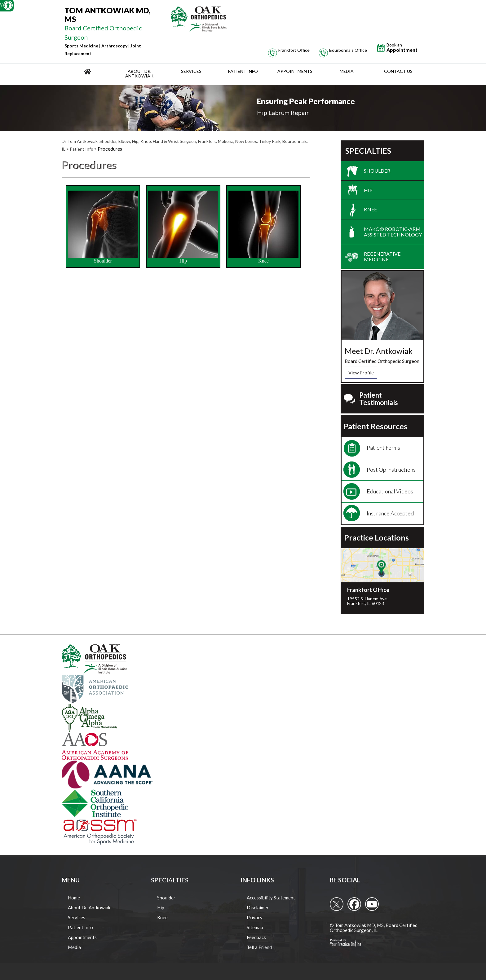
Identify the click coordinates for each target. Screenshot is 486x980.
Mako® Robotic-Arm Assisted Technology (393, 232)
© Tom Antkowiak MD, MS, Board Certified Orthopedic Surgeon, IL (374, 928)
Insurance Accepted (390, 513)
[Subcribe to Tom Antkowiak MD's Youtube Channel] (372, 904)
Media (347, 71)
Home (74, 898)
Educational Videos (390, 491)
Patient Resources (375, 426)
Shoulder (103, 227)
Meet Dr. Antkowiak (379, 351)
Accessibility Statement (271, 898)
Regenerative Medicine (382, 256)
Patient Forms (383, 448)
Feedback (256, 937)
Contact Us (398, 71)
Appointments (295, 71)
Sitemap (255, 927)
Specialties (368, 151)
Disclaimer (258, 907)
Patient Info (243, 71)
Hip (183, 227)
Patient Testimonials (379, 399)
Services (191, 71)
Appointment (402, 48)
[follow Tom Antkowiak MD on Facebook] (354, 904)
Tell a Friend (259, 947)
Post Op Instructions (391, 470)
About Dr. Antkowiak (139, 73)
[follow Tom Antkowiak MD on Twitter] (337, 904)
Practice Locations (376, 537)
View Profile (361, 373)
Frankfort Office (368, 590)
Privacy (255, 917)
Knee (263, 227)
